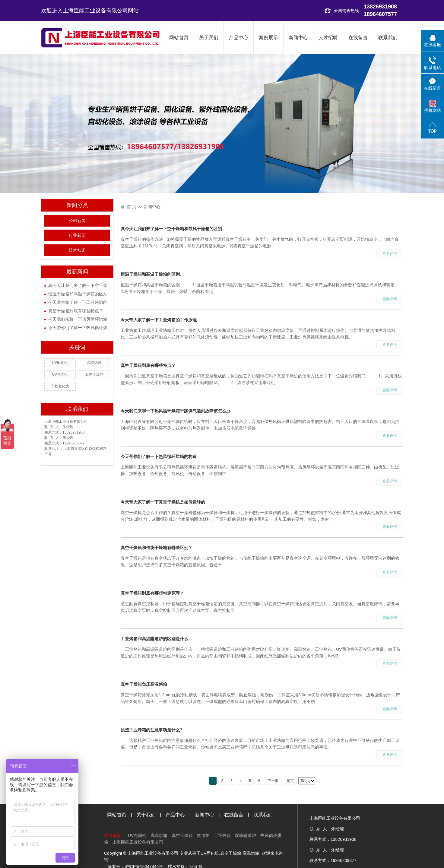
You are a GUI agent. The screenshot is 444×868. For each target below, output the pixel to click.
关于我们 (209, 38)
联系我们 (388, 38)
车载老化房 (60, 386)
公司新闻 (77, 221)
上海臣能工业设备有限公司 (138, 842)
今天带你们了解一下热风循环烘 (78, 328)
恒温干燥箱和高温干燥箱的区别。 (152, 274)
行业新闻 (77, 235)
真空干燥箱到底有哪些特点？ (76, 311)
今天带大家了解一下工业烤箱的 (78, 302)
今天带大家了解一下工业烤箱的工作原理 (159, 320)
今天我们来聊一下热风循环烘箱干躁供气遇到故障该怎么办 (176, 411)
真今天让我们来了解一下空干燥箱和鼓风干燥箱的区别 (171, 229)
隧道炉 (203, 835)
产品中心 (239, 38)
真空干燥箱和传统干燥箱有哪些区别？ (157, 548)
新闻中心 (298, 38)
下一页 (273, 781)
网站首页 (179, 38)
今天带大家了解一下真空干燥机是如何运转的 (163, 502)
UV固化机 (60, 363)
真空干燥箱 (94, 374)
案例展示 (268, 38)
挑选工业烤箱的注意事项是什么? (152, 730)
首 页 (132, 207)
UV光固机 (60, 374)
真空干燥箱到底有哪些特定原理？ (152, 593)
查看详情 (390, 253)
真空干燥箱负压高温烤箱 (144, 684)
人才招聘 (328, 38)
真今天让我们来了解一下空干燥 (78, 285)
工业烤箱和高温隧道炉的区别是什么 (154, 639)
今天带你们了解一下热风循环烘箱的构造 (159, 456)
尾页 (290, 781)
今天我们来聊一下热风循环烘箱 (78, 319)
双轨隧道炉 (246, 835)
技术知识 (77, 250)
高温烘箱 (94, 363)
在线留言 (358, 38)
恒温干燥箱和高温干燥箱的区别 (78, 294)
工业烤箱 (222, 835)
